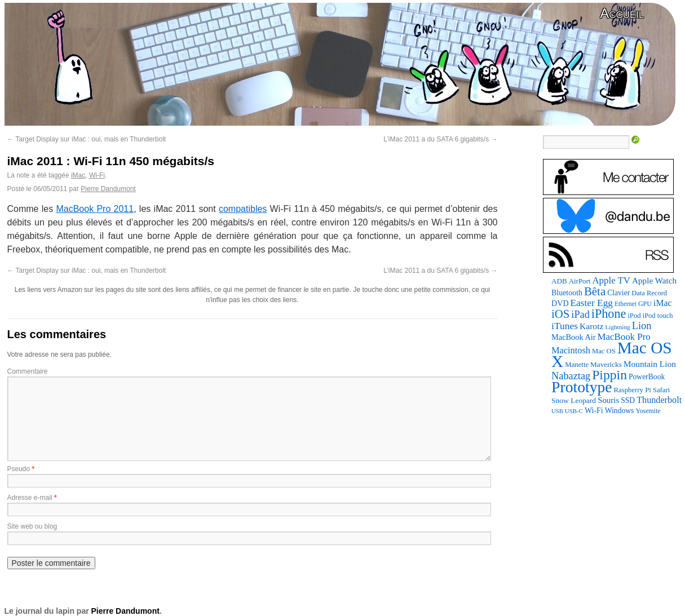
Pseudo (19, 469)
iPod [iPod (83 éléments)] (634, 316)
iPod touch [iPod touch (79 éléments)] (658, 316)
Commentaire (28, 371)
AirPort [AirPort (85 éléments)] (580, 281)
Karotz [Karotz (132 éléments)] (591, 326)
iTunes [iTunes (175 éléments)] (565, 326)
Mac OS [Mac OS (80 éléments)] (604, 351)
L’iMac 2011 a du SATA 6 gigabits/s (440, 139)
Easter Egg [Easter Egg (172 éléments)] (592, 303)
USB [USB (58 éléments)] (557, 411)
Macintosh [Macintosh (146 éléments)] (571, 350)
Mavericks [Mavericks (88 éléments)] (606, 364)
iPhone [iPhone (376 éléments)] (609, 314)
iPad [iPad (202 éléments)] (580, 314)
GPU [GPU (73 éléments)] (645, 304)
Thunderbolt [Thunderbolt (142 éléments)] (659, 400)
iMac (78, 175)
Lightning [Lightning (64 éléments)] (617, 327)
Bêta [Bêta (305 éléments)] (595, 291)
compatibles (243, 209)
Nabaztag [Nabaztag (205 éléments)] (571, 376)
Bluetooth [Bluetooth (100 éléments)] (567, 293)
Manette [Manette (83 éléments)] (577, 365)
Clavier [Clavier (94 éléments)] (618, 293)
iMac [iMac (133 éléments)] (662, 303)
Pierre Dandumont (108, 189)
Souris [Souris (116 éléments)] (608, 400)
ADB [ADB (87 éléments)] (559, 281)
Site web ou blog (32, 526)
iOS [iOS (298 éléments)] (560, 314)
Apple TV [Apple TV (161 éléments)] (611, 280)
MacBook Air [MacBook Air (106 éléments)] (573, 337)
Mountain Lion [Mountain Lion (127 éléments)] (650, 364)
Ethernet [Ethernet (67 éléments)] (626, 304)
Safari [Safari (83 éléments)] (661, 390)
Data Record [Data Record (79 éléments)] (649, 293)
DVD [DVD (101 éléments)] (560, 303)
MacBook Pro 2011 (95, 209)
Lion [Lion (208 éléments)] (642, 326)
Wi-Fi (97, 175)
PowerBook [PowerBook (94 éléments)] (647, 377)
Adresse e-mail (30, 498)
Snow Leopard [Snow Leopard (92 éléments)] (574, 400)
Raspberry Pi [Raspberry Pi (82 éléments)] (633, 390)
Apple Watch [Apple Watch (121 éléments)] (654, 280)
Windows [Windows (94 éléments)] (620, 411)
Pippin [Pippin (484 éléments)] (609, 375)
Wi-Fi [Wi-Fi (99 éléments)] (594, 411)
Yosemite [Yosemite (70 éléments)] (648, 411)
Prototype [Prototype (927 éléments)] (582, 387)
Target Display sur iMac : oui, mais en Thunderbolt (87, 139)
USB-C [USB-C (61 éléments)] (574, 411)
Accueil (622, 13)
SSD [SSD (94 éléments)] (628, 400)
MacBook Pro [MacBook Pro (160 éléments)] (624, 337)
